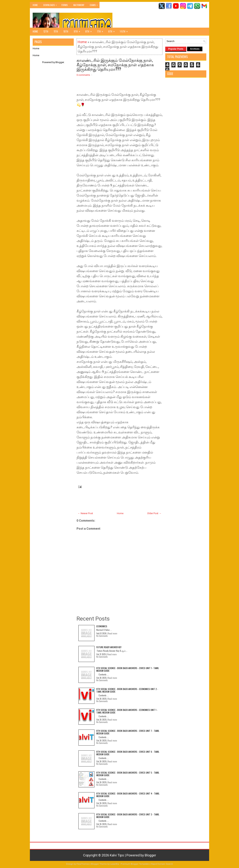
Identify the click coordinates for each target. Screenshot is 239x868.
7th (101, 30)
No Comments (102, 636)
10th (66, 31)
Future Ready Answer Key (109, 647)
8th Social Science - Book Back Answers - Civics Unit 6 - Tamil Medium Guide (128, 753)
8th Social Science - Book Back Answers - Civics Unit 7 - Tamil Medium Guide (128, 732)
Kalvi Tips (117, 855)
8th (90, 30)
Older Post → (154, 513)
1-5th (125, 30)
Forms (65, 5)
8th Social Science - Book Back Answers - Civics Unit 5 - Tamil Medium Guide (128, 774)
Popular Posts (176, 49)
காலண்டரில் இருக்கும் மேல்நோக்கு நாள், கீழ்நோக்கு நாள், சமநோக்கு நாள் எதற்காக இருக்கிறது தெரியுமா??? (115, 64)
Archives (195, 49)
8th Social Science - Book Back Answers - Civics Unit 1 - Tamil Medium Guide (128, 669)
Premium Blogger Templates (135, 864)
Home (35, 5)
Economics (102, 626)
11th (56, 31)
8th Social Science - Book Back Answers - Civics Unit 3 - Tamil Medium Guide (128, 816)
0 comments (83, 75)
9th (78, 30)
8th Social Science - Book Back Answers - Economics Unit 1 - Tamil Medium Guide (127, 711)
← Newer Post (85, 513)
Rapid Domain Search (162, 864)
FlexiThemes (83, 864)
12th (46, 31)
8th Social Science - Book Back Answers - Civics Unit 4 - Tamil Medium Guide (128, 795)
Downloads (51, 4)
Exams (95, 4)
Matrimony (79, 5)
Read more (112, 633)
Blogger (60, 62)
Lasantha (115, 864)
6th (113, 30)
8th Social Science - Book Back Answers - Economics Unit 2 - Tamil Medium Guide (127, 690)
